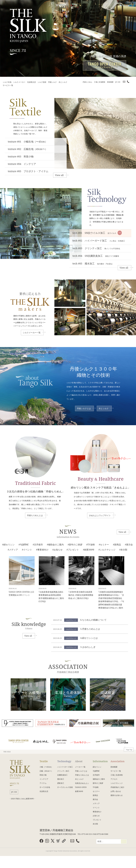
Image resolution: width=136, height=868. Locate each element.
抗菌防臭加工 (62, 775)
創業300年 (79, 791)
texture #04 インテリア (22, 164)
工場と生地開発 (100, 82)
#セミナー (104, 545)
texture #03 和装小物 (21, 156)
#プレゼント (73, 550)
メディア (96, 803)
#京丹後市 (38, 545)
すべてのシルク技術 (65, 787)
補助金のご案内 (99, 779)
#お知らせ (57, 550)
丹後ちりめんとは (35, 515)
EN (119, 82)
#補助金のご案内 (55, 545)
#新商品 (117, 545)
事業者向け (97, 812)
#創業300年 (89, 550)
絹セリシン (97, 767)
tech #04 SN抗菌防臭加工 (96, 256)
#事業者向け (42, 550)
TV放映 (96, 787)
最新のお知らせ (117, 795)
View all (59, 175)
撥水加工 (61, 779)
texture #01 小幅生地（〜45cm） (28, 142)
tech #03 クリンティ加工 (96, 248)
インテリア (44, 779)
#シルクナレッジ (107, 550)
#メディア (13, 550)
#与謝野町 (24, 545)
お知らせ (96, 816)
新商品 (95, 795)
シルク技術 (42, 82)
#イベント (27, 550)
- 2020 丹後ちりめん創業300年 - (22, 799)
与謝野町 (96, 771)
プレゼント (97, 820)
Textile (44, 761)
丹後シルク (52, 82)
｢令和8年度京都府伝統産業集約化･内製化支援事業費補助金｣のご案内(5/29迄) (81, 595)
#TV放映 (91, 545)
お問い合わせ (116, 791)
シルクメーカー (19, 82)
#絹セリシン (8, 545)
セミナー (96, 791)
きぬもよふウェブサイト (100, 515)
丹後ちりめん (87, 82)
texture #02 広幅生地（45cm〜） (28, 149)
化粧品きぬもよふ (82, 783)
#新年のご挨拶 (75, 545)
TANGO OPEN (81, 787)
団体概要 (110, 82)
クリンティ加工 (63, 771)
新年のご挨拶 (98, 783)
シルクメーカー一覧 (32, 333)
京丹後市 (96, 775)
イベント (96, 808)
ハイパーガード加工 (65, 767)
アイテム (43, 783)
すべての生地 (45, 787)
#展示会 (129, 545)
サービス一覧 (8, 85)
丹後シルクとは (84, 408)
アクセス (114, 779)
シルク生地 (7, 82)
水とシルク (63, 82)
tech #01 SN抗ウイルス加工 (97, 233)
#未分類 (123, 550)
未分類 (95, 824)
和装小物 (43, 775)
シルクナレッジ (117, 783)
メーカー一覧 (80, 767)
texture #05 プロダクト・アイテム (28, 171)
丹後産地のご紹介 (117, 787)
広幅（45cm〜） (46, 771)
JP (116, 82)
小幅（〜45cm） (46, 767)
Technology (64, 761)
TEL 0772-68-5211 (85, 834)
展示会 (95, 799)
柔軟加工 (61, 783)
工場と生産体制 (117, 775)
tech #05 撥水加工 (93, 264)
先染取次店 (32, 82)
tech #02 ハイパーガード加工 (99, 241)
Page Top (129, 750)
